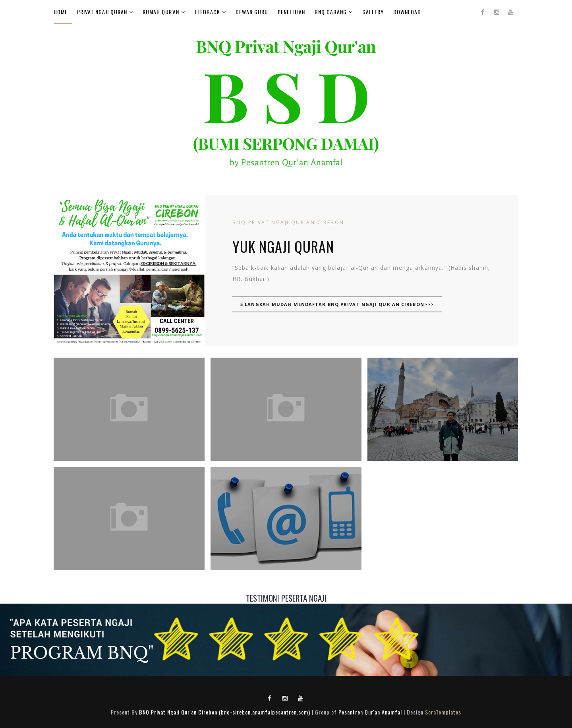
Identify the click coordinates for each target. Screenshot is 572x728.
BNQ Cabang (331, 12)
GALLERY (373, 12)
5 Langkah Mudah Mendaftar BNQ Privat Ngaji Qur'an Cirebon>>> (337, 304)
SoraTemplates (443, 712)
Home (61, 12)
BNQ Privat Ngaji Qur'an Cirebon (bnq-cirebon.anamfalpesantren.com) (225, 712)
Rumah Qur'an (161, 12)
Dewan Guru (252, 12)
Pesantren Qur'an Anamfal (370, 712)
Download (407, 12)
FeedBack (207, 12)
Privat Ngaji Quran (102, 12)
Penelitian (291, 12)
